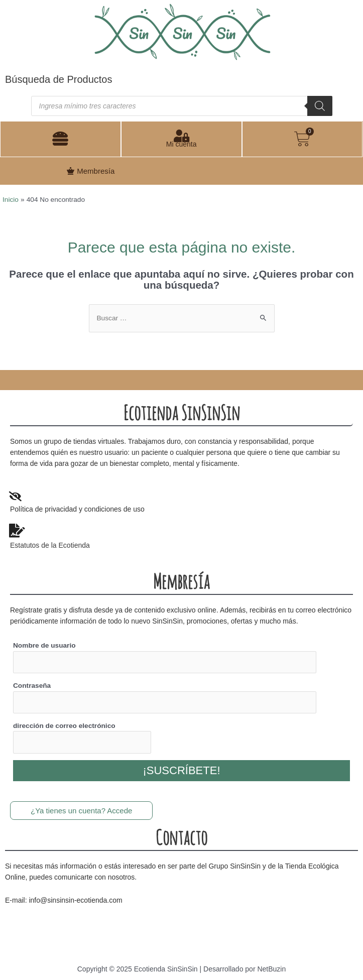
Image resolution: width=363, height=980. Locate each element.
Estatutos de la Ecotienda (50, 545)
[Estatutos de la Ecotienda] (17, 531)
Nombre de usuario (44, 645)
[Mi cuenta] (181, 136)
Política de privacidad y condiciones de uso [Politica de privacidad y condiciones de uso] (77, 509)
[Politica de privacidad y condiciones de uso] (15, 497)
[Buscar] (320, 106)
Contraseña (32, 686)
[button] (60, 139)
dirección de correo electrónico (64, 726)
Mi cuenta (181, 144)
